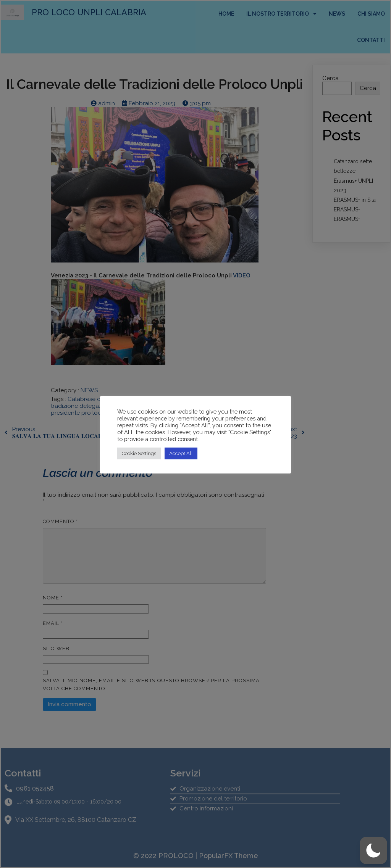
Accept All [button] (181, 453)
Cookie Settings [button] (139, 453)
